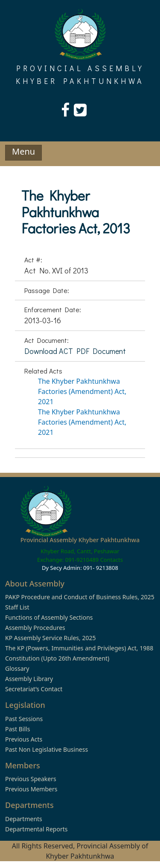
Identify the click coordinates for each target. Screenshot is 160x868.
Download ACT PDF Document (75, 351)
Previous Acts (24, 739)
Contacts (112, 560)
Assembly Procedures (35, 628)
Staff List (17, 607)
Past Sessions (24, 719)
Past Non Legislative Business (47, 749)
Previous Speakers (31, 779)
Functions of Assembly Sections (49, 617)
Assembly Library (29, 679)
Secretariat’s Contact (34, 689)
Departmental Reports (36, 829)
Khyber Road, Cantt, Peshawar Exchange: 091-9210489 (78, 555)
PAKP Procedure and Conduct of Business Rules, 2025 (80, 597)
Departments (24, 819)
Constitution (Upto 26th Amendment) (57, 658)
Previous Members (31, 789)
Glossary (17, 668)
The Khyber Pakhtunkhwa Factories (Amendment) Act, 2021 (82, 391)
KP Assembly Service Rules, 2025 (50, 638)
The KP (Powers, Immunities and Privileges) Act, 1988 (79, 648)
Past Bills (17, 729)
